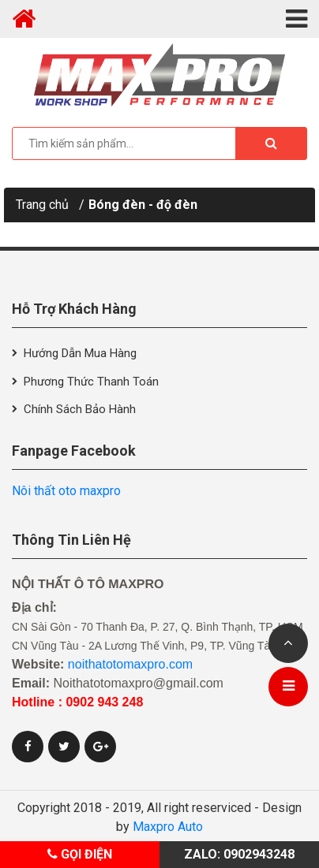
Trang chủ (42, 205)
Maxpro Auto (168, 827)
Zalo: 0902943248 (239, 854)
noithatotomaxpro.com (130, 664)
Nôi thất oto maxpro (66, 491)
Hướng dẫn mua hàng (80, 353)
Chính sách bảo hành (80, 409)
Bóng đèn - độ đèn (143, 205)
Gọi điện (80, 854)
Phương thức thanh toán (91, 382)
